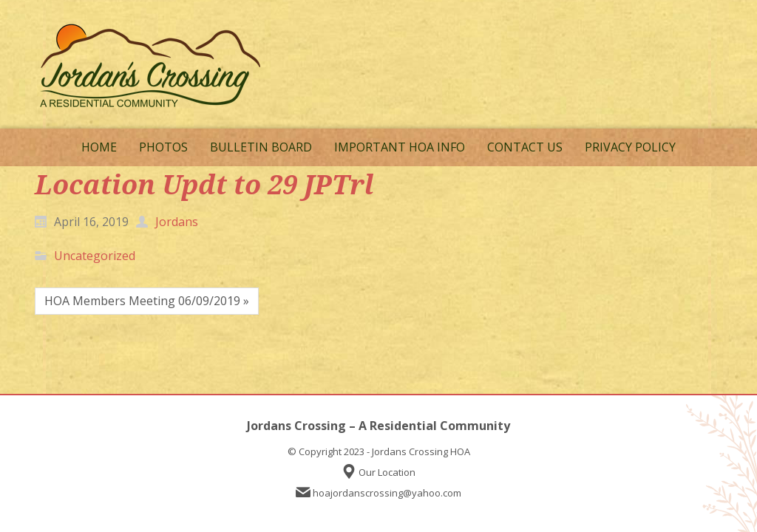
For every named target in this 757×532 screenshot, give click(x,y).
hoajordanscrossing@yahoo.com (387, 493)
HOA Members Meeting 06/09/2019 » (147, 301)
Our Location (387, 472)
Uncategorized (95, 256)
